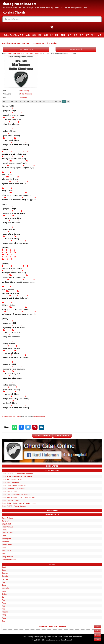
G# (68, 102)
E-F (40, 35)
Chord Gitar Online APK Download (52, 627)
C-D (34, 35)
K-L (57, 35)
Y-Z (99, 35)
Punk (4, 603)
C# (28, 102)
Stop (98, 639)
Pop (3, 600)
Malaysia (5, 588)
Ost (3, 597)
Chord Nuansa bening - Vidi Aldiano (16, 494)
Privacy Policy (46, 637)
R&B (3, 606)
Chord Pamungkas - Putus (12, 479)
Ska (3, 621)
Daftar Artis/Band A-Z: (14, 35)
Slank (4, 554)
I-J (51, 35)
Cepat (98, 635)
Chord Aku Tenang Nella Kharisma (12, 416)
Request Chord (57, 637)
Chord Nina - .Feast (9, 491)
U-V (87, 35)
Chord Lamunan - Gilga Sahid (13, 488)
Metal (4, 591)
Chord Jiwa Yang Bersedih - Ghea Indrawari (19, 497)
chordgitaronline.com (19, 4)
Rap (3, 609)
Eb (44, 102)
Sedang (98, 631)
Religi (4, 615)
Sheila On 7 (6, 551)
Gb (60, 102)
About (24, 637)
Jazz (3, 582)
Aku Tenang (25, 91)
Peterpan (5, 542)
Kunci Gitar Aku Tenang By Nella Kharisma (24, 53)
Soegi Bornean (7, 557)
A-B (28, 35)
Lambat (98, 627)
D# (40, 102)
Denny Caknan (7, 518)
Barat (4, 567)
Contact (29, 637)
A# (12, 102)
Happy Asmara (7, 527)
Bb (16, 102)
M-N (63, 35)
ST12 (4, 548)
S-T (81, 35)
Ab (4, 102)
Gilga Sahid (6, 524)
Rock (4, 618)
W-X (93, 35)
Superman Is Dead (9, 560)
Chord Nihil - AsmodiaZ (11, 482)
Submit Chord (68, 637)
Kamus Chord (78, 637)
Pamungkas (6, 539)
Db (32, 102)
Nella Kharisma (26, 94)
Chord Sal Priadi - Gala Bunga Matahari (17, 473)
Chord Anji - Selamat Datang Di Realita (17, 476)
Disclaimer (36, 637)
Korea (4, 585)
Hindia (4, 530)
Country (5, 573)
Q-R (75, 35)
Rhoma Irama (7, 545)
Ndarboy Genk (7, 533)
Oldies (4, 594)
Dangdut (23, 97)
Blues (4, 570)
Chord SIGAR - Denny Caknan (14, 506)
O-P (69, 35)
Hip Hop (5, 579)
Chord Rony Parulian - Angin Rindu (15, 485)
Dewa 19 (5, 521)
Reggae (5, 612)
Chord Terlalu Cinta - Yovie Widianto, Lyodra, (19, 503)
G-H (46, 35)
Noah (4, 536)
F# (56, 102)
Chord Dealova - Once (10, 500)
